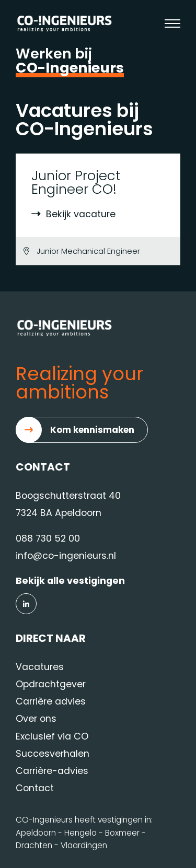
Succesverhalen (53, 754)
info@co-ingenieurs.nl (66, 556)
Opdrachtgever (51, 684)
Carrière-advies (52, 771)
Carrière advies (51, 701)
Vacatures (40, 667)
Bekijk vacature (73, 214)
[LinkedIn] (26, 604)
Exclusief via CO (52, 736)
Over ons (36, 719)
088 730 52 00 (48, 538)
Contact (35, 788)
